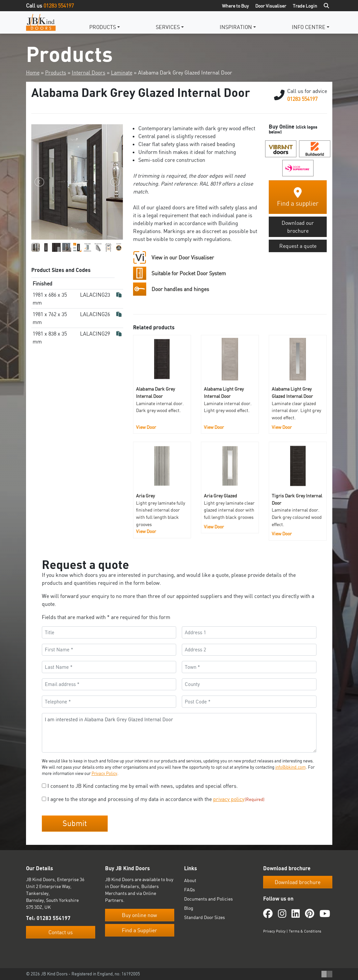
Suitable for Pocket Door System (189, 273)
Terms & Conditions (305, 931)
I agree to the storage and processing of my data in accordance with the (156, 799)
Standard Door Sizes (205, 917)
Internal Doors (89, 73)
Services (168, 27)
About (190, 880)
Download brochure (298, 882)
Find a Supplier (139, 930)
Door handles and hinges (180, 289)
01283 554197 (59, 6)
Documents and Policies (208, 899)
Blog (189, 908)
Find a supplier (298, 197)
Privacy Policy (104, 773)
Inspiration (236, 27)
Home (33, 73)
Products (103, 27)
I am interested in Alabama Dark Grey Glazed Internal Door (179, 733)
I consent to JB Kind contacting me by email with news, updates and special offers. (143, 786)
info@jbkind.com (290, 767)
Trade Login (305, 6)
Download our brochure (298, 227)
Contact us (61, 932)
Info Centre (309, 27)
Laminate (122, 73)
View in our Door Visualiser (183, 257)
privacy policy (229, 799)
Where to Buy (235, 6)
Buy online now (139, 915)
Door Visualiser (271, 6)
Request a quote (298, 246)
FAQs (190, 890)
